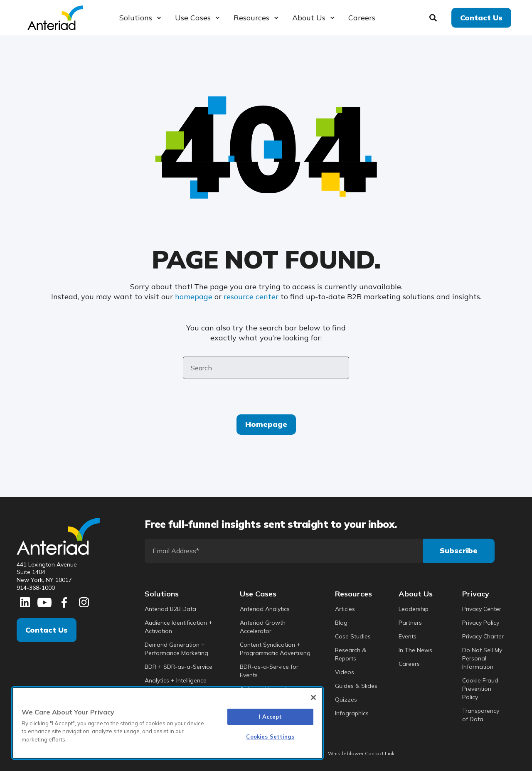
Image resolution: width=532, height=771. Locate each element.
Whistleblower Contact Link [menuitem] (361, 754)
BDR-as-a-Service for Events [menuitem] (269, 671)
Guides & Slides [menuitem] (356, 686)
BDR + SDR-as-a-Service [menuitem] (179, 667)
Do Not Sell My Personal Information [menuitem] (482, 658)
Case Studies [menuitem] (353, 636)
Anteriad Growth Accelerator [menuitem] (263, 627)
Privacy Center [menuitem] (482, 609)
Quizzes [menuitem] (346, 700)
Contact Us (47, 630)
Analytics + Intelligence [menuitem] (176, 680)
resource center (251, 297)
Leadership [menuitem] (414, 609)
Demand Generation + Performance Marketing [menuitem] (176, 649)
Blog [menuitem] (341, 623)
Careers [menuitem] (409, 664)
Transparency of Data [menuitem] (481, 715)
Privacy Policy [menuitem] (481, 623)
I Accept (271, 717)
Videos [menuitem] (345, 672)
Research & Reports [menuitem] (351, 654)
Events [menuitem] (408, 636)
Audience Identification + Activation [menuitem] (179, 627)
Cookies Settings (270, 737)
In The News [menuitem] (415, 650)
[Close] (313, 697)
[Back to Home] (55, 17)
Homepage (266, 424)
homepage (194, 297)
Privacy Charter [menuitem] (483, 636)
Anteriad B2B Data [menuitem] (170, 609)
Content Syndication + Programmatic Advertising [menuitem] (275, 649)
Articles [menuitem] (345, 609)
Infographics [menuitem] (352, 713)
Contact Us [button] (481, 17)
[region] (167, 723)
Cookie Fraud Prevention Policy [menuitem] (480, 689)
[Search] (434, 17)
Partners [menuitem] (410, 623)
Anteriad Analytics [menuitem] (265, 609)
